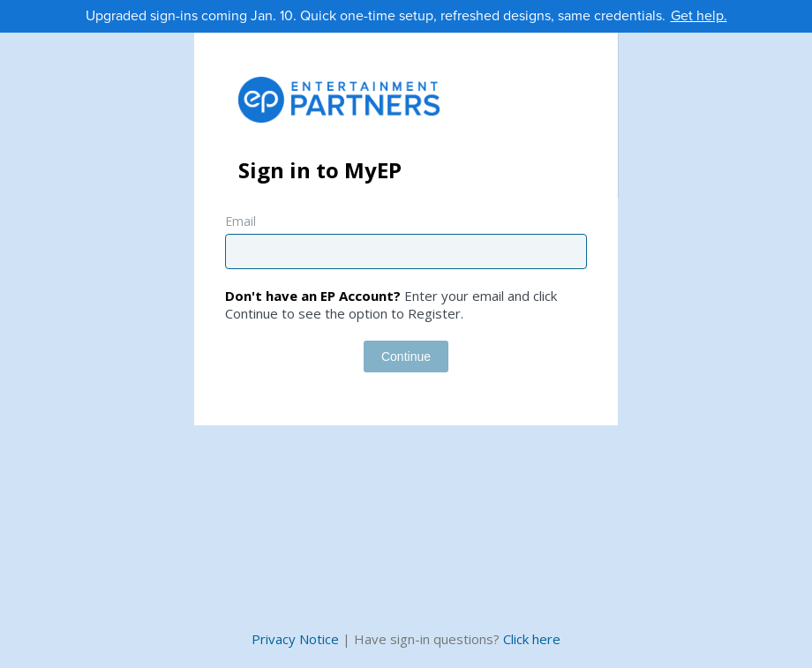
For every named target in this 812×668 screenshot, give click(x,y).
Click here (532, 639)
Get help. (699, 16)
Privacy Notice (295, 639)
